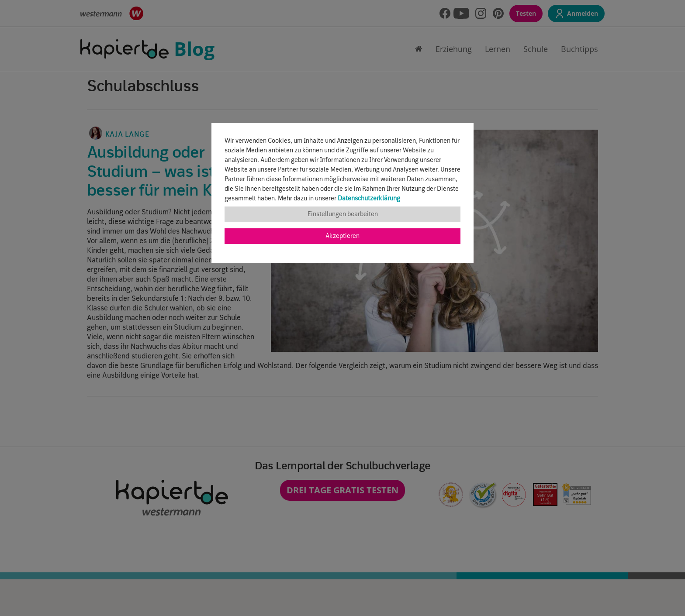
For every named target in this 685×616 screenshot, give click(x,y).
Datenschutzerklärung (369, 199)
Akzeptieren (342, 236)
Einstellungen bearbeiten (343, 214)
